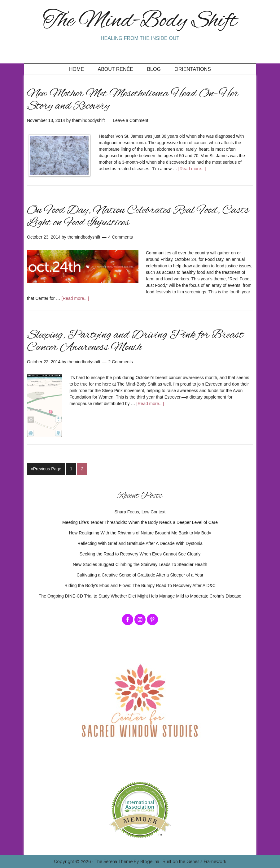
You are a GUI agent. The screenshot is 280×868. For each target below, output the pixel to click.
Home (77, 69)
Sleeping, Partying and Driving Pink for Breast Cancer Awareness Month (135, 341)
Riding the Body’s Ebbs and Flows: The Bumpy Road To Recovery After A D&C (140, 585)
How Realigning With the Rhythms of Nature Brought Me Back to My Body (140, 533)
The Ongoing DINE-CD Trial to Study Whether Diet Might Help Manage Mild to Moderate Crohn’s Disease (140, 596)
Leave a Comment (130, 120)
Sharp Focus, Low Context (140, 512)
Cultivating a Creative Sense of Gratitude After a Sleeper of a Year (140, 575)
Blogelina (150, 862)
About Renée (116, 69)
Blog (154, 69)
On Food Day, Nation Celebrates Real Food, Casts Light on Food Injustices (138, 217)
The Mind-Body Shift (140, 21)
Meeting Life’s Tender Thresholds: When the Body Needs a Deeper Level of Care (140, 522)
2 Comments (121, 362)
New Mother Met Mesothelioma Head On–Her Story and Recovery (133, 100)
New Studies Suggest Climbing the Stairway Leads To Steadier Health (140, 564)
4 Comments (121, 237)
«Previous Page (46, 469)
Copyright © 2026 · (74, 862)
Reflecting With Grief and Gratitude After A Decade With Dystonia (140, 543)
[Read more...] (192, 169)
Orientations (193, 69)
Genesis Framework (206, 862)
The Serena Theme (114, 862)
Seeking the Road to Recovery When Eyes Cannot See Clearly (140, 554)
